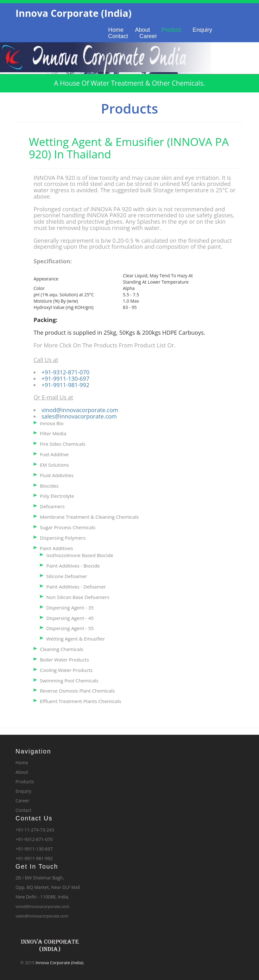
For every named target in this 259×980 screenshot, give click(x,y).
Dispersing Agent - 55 (70, 628)
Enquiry (202, 30)
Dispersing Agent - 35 (70, 608)
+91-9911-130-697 (65, 378)
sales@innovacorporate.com (79, 416)
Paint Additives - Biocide (73, 566)
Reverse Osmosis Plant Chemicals (77, 691)
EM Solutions (54, 465)
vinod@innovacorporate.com (80, 410)
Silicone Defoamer (67, 576)
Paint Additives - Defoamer (76, 587)
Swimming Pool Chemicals (69, 681)
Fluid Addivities (57, 475)
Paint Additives (57, 548)
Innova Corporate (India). (60, 963)
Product (171, 30)
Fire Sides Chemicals (63, 444)
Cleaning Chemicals (62, 649)
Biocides (49, 486)
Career (148, 36)
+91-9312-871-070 (65, 372)
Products (25, 782)
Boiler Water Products (64, 660)
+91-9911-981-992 (65, 385)
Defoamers (52, 506)
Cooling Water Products (66, 670)
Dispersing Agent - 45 (70, 618)
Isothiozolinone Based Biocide (80, 555)
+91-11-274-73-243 (35, 830)
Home (116, 30)
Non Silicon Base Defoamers (78, 597)
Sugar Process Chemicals (68, 527)
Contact (118, 36)
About (142, 30)
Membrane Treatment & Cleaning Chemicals (89, 517)
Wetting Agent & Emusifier (76, 639)
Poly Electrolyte (57, 496)
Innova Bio (52, 423)
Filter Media (53, 433)
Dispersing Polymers (63, 538)
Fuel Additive (54, 454)
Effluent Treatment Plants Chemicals (81, 701)
